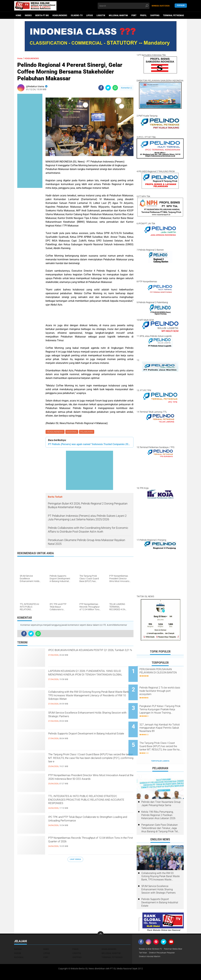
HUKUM (18, 940)
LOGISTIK (101, 15)
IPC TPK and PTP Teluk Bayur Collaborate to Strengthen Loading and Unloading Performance (91, 821)
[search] (124, 6)
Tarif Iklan (167, 940)
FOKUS (75, 936)
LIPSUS (90, 15)
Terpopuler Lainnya (160, 748)
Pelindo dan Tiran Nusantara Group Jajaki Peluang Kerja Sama (161, 791)
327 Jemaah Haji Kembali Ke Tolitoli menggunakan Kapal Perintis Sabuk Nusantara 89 (164, 720)
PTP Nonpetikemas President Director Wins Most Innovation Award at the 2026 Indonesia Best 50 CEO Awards (88, 782)
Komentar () (126, 88)
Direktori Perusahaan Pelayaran (154, 944)
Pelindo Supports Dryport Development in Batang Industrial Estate (85, 738)
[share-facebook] (101, 88)
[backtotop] (100, 921)
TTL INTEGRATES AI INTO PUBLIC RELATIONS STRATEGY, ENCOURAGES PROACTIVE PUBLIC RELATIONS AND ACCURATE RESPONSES (90, 803)
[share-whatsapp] (115, 88)
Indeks (28, 15)
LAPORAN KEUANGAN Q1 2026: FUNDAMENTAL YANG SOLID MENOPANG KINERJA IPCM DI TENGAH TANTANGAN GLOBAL (86, 678)
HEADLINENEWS (60, 15)
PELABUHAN (88, 432)
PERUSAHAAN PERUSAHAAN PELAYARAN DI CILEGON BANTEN (164, 673)
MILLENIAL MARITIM (118, 15)
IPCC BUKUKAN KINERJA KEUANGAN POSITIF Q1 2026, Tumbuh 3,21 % (90, 654)
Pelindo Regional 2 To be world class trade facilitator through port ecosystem (163, 688)
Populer (181, 6)
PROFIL (143, 15)
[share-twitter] (108, 88)
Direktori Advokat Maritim (151, 948)
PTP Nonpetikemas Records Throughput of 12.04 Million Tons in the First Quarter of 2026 (89, 842)
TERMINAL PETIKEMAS (174, 15)
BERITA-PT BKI (42, 15)
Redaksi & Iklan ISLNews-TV (152, 936)
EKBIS (46, 936)
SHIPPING (155, 15)
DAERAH (18, 936)
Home (18, 15)
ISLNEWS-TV (77, 15)
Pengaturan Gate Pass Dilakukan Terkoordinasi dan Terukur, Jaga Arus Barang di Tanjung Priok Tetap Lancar (161, 815)
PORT (134, 15)
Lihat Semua (75, 860)
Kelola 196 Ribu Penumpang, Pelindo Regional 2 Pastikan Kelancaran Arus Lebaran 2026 (158, 802)
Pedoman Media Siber (150, 940)
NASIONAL (73, 432)
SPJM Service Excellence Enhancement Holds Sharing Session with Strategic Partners (88, 717)
